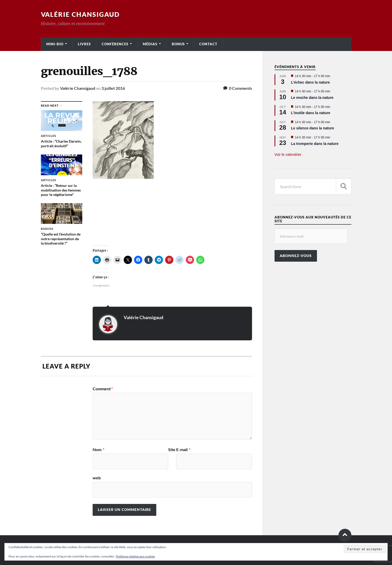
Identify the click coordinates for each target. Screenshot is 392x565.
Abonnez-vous (296, 256)
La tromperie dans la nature (315, 144)
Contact (208, 44)
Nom (98, 450)
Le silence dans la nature (313, 128)
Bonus (178, 44)
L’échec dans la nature (310, 82)
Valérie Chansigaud (82, 14)
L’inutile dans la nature (311, 113)
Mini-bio (55, 44)
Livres (84, 44)
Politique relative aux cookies (135, 556)
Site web (134, 464)
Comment (103, 388)
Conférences (115, 44)
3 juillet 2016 (113, 88)
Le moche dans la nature (312, 98)
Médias (150, 44)
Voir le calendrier (288, 155)
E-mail (183, 450)
